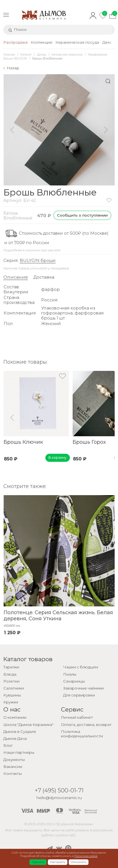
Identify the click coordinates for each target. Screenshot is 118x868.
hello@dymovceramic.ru (59, 798)
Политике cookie (86, 856)
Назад (13, 68)
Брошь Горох (89, 442)
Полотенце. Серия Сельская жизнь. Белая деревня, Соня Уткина (58, 615)
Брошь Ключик (23, 442)
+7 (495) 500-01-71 (59, 790)
